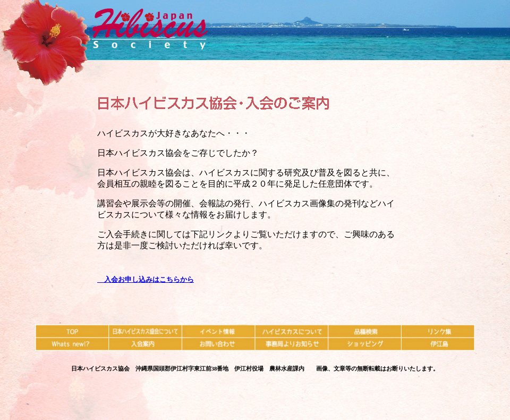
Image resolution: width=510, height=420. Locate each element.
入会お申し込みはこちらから (146, 279)
